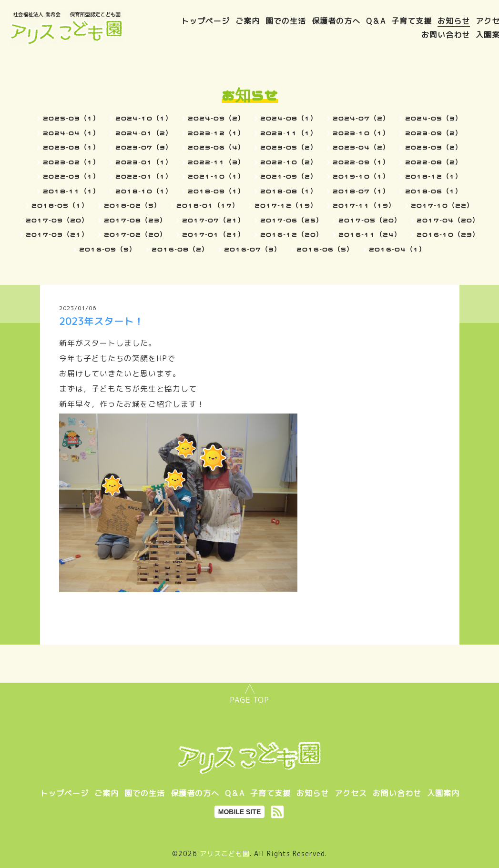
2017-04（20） (448, 220)
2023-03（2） (434, 147)
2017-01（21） (214, 234)
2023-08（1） (71, 147)
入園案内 (443, 793)
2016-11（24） (370, 234)
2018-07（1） (361, 191)
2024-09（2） (216, 118)
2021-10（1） (216, 176)
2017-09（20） (57, 220)
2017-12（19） (286, 205)
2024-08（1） (289, 118)
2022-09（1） (361, 162)
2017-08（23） (135, 220)
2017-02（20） (135, 234)
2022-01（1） (144, 176)
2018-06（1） (434, 191)
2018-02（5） (132, 205)
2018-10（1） (144, 191)
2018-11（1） (71, 191)
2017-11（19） (364, 205)
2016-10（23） (448, 234)
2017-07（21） (214, 220)
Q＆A (376, 21)
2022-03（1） (71, 176)
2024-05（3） (434, 118)
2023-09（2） (434, 133)
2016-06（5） (325, 249)
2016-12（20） (292, 234)
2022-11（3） (216, 162)
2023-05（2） (289, 147)
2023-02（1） (71, 162)
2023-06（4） (216, 147)
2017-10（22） (442, 205)
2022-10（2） (289, 162)
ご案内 (248, 21)
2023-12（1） (216, 133)
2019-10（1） (361, 176)
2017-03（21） (57, 234)
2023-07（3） (144, 147)
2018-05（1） (60, 205)
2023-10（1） (361, 133)
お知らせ (454, 21)
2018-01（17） (208, 205)
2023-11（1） (289, 133)
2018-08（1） (289, 191)
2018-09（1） (216, 191)
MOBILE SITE (239, 812)
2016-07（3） (253, 249)
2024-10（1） (144, 118)
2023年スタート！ (102, 321)
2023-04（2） (361, 147)
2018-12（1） (434, 176)
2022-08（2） (434, 162)
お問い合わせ (446, 35)
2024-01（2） (144, 133)
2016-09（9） (108, 249)
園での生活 (286, 21)
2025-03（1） (71, 118)
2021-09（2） (289, 176)
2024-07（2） (361, 118)
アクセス (351, 793)
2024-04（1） (71, 133)
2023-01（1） (144, 162)
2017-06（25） (292, 220)
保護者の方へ (336, 21)
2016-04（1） (397, 249)
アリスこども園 (225, 853)
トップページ (205, 21)
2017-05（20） (370, 220)
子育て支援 (412, 21)
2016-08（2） (180, 249)
